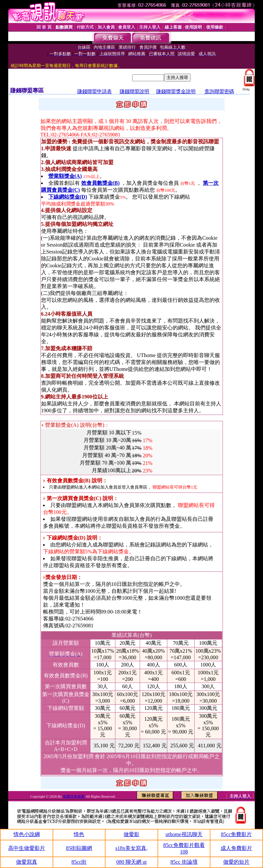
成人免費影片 (236, 848)
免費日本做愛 (74, 796)
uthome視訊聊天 (184, 834)
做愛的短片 (236, 862)
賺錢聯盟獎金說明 (176, 91)
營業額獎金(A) (65, 176)
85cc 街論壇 (184, 862)
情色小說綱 (27, 834)
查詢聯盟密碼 (219, 91)
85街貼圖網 (79, 848)
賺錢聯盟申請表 (95, 91)
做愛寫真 (27, 862)
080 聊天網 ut (131, 862)
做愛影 (131, 834)
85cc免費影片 (236, 834)
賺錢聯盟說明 (134, 91)
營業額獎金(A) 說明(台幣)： (76, 425)
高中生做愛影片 (27, 848)
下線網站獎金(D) (68, 197)
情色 (79, 834)
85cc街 (79, 862)
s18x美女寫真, (131, 848)
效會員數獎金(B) (100, 183)
